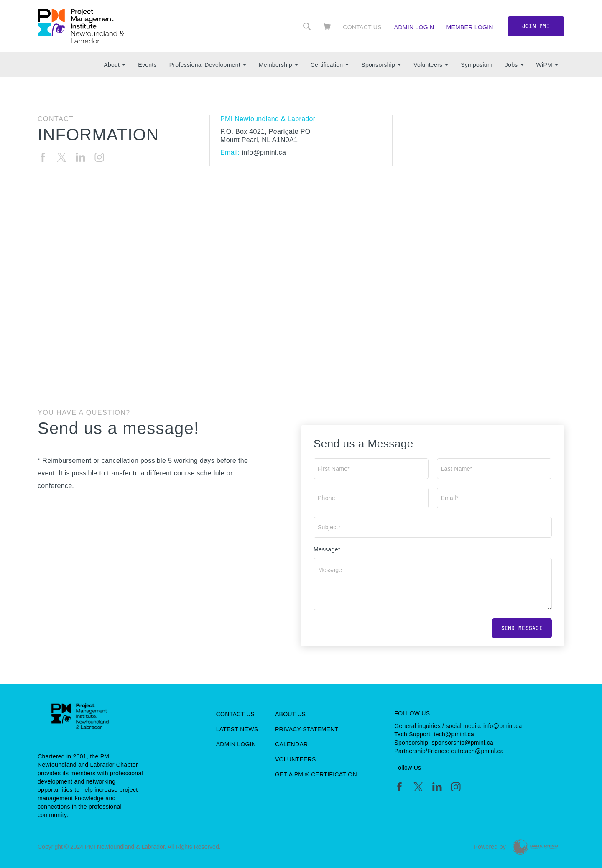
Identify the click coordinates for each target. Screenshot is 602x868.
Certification (330, 65)
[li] (80, 157)
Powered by (490, 847)
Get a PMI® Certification (316, 774)
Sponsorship (381, 65)
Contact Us (362, 27)
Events (147, 65)
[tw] (62, 157)
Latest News (237, 729)
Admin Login (414, 27)
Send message (522, 628)
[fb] (43, 157)
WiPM (547, 65)
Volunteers (431, 65)
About (115, 65)
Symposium (477, 65)
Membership (278, 65)
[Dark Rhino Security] (535, 847)
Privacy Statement (307, 729)
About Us (291, 714)
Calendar (291, 744)
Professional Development (208, 65)
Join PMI (536, 26)
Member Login (469, 27)
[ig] (99, 157)
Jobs (514, 65)
